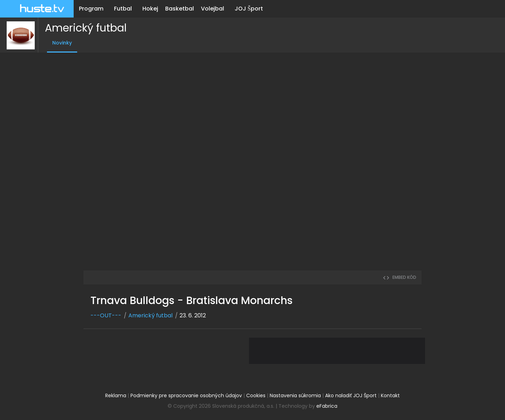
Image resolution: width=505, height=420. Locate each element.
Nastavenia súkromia (295, 395)
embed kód (399, 277)
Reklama (116, 395)
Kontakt (390, 395)
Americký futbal (83, 28)
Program (91, 9)
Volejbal (213, 9)
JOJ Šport (249, 9)
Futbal (123, 9)
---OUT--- (106, 315)
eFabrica (327, 406)
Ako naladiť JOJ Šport (351, 395)
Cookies (256, 395)
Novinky (59, 43)
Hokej (150, 9)
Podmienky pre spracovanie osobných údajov (186, 395)
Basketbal (180, 9)
